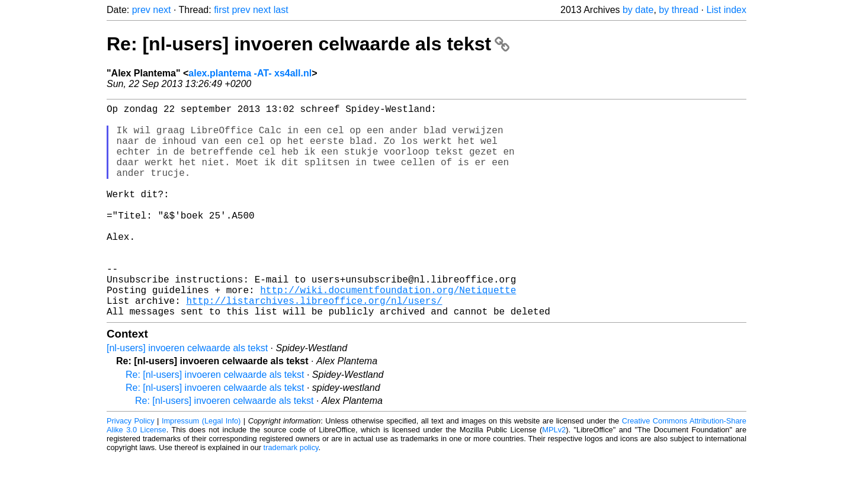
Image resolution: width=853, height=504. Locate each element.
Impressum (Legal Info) (201, 468)
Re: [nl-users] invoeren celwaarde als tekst (308, 44)
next (162, 10)
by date (638, 10)
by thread (679, 10)
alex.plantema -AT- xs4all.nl (250, 73)
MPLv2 (554, 477)
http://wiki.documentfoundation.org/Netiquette (388, 332)
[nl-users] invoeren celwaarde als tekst (187, 395)
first (222, 10)
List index (726, 10)
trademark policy (291, 495)
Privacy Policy (131, 468)
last (281, 10)
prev (141, 10)
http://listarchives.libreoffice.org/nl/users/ (314, 345)
